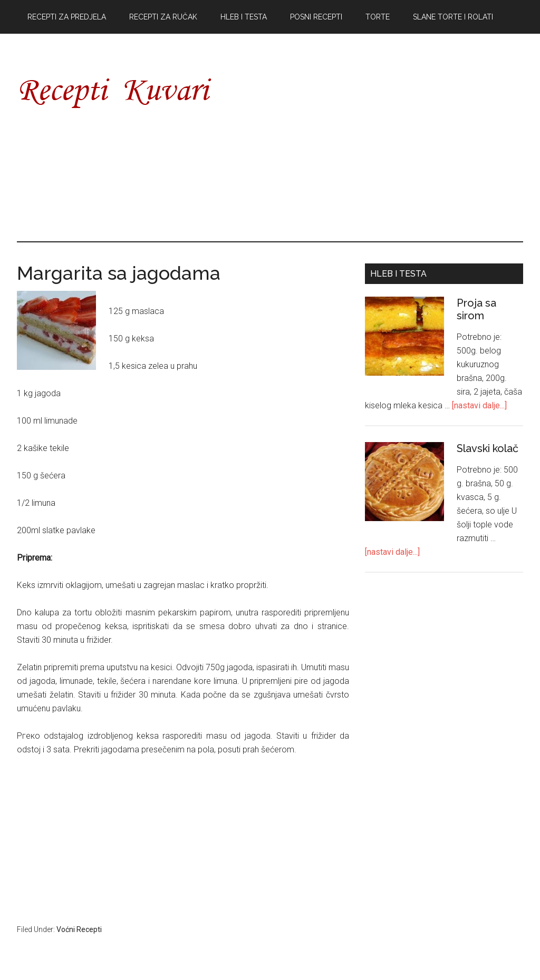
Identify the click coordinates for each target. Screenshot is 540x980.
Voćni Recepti (79, 929)
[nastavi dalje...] (479, 405)
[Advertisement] (381, 142)
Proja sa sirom (476, 309)
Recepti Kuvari (117, 92)
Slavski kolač (488, 448)
